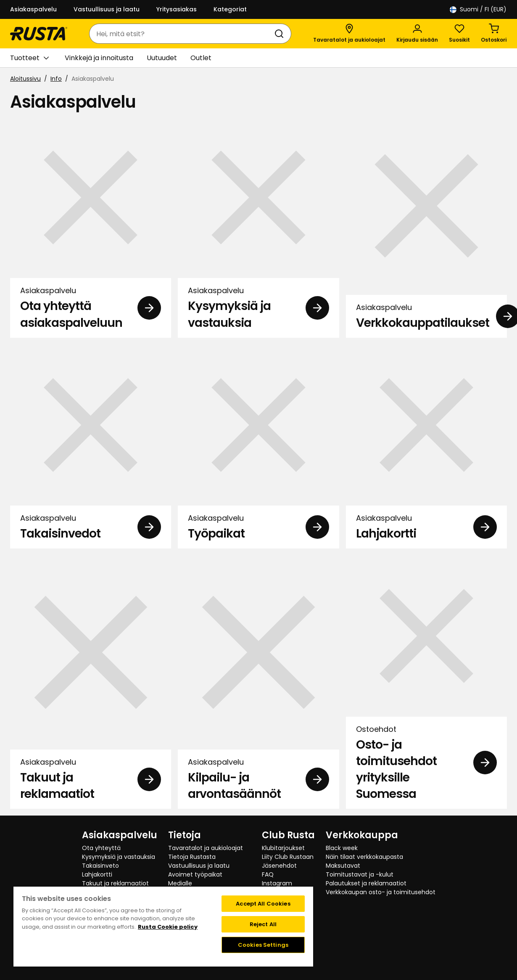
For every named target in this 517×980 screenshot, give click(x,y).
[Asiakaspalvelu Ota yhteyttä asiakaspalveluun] (91, 227)
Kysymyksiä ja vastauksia (119, 857)
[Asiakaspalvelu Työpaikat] (258, 447)
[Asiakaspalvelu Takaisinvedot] (91, 447)
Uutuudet (162, 58)
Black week (342, 848)
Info (56, 79)
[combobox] (182, 34)
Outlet (201, 58)
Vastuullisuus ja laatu (107, 9)
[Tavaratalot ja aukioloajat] (349, 34)
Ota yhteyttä (101, 848)
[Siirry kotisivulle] (39, 34)
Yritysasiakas (177, 9)
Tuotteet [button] (29, 58)
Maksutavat (343, 866)
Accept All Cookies (263, 904)
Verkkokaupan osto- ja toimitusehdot (381, 892)
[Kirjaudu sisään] (417, 34)
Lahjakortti (97, 874)
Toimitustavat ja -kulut (360, 874)
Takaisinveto (100, 866)
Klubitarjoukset (283, 848)
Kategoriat (230, 9)
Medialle (180, 883)
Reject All (263, 924)
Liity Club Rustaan (288, 857)
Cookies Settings (263, 945)
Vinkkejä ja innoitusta (99, 58)
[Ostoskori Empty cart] (494, 34)
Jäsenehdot (279, 866)
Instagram (277, 883)
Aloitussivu (25, 79)
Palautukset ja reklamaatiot (366, 883)
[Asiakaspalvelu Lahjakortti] (426, 447)
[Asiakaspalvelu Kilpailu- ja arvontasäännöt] (258, 682)
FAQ (268, 874)
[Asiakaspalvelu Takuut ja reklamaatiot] (91, 682)
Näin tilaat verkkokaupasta (364, 857)
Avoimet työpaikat (195, 874)
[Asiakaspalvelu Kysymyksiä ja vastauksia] (258, 227)
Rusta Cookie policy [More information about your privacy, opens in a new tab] (168, 927)
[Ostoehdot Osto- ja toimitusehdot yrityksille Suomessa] (426, 682)
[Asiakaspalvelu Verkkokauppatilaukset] (426, 227)
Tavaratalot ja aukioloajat (206, 848)
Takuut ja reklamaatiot (115, 883)
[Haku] (281, 34)
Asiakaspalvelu (33, 9)
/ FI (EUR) (478, 9)
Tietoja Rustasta (192, 857)
